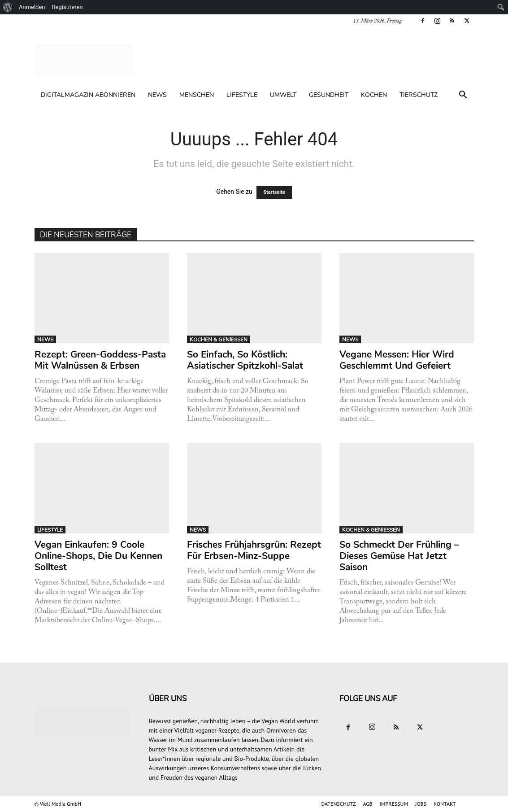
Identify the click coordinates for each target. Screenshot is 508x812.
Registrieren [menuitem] (67, 7)
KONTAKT (445, 804)
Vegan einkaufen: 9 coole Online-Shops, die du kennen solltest (98, 556)
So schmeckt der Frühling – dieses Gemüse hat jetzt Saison (399, 556)
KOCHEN (374, 95)
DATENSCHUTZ (339, 804)
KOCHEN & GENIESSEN (219, 340)
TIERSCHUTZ (419, 95)
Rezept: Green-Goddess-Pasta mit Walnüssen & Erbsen (100, 360)
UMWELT (283, 95)
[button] (463, 96)
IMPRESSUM (394, 804)
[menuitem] (8, 7)
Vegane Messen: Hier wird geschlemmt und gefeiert (397, 360)
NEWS (157, 95)
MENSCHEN (197, 95)
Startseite (274, 192)
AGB (368, 804)
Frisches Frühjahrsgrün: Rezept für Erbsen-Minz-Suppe (254, 550)
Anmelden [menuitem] (32, 7)
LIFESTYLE (242, 95)
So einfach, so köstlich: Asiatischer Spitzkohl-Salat (245, 360)
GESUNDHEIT (329, 95)
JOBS (421, 804)
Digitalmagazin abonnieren (88, 95)
